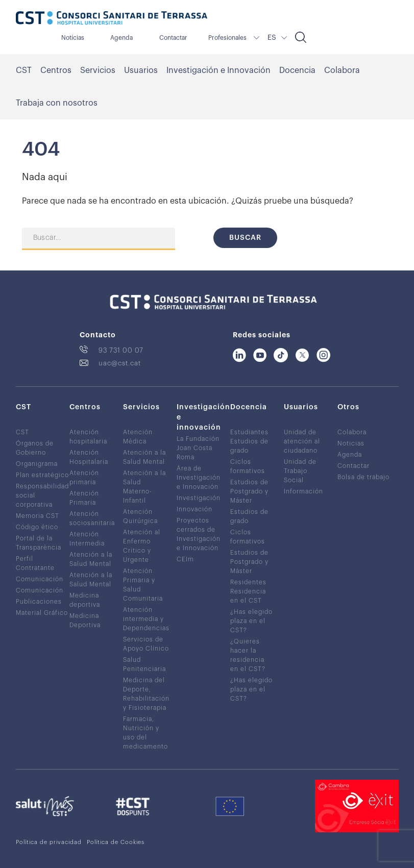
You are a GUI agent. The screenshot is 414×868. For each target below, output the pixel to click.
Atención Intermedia (87, 539)
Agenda (121, 38)
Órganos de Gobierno (35, 448)
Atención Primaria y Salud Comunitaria (143, 585)
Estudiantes (249, 432)
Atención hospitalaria (88, 437)
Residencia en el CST (248, 596)
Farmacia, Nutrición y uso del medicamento (145, 733)
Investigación (199, 498)
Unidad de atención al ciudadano (302, 441)
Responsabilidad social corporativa (42, 495)
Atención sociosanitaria (92, 518)
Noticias (351, 443)
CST (24, 70)
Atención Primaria (84, 498)
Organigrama (37, 464)
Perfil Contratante (35, 563)
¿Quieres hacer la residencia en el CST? (248, 655)
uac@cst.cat (120, 363)
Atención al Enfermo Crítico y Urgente (142, 546)
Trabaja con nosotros (57, 103)
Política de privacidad (49, 842)
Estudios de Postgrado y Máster (249, 491)
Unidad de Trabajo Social (300, 471)
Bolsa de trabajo (363, 477)
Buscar (245, 238)
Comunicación (40, 579)
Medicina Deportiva (85, 621)
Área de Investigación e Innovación (199, 478)
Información (303, 491)
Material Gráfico (42, 613)
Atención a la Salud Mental (91, 559)
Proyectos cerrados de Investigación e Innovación (199, 534)
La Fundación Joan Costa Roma (198, 448)
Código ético (37, 527)
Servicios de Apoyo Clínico (146, 644)
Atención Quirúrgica (140, 516)
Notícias (73, 38)
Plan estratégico (42, 475)
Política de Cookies (116, 842)
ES (272, 38)
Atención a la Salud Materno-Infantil (144, 487)
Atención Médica (138, 437)
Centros (56, 70)
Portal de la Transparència (39, 543)
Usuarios (141, 70)
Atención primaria (84, 478)
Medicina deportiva (85, 600)
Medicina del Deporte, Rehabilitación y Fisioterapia (146, 694)
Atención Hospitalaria (89, 457)
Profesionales (227, 38)
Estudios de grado (249, 446)
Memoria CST (38, 516)
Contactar (173, 38)
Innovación (194, 509)
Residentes (248, 582)
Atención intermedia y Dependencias (146, 619)
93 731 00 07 (121, 350)
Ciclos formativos (248, 466)
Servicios (98, 70)
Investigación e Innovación (218, 70)
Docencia (297, 70)
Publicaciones (39, 602)
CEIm (185, 559)
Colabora (342, 70)
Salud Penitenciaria (144, 664)
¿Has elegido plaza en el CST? (251, 621)
